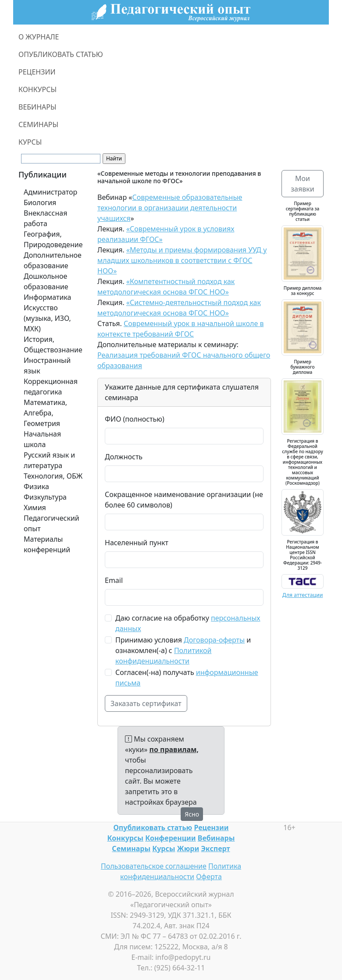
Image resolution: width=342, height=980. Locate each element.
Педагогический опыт (52, 523)
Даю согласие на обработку (188, 623)
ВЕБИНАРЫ (37, 107)
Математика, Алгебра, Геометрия (45, 413)
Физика (36, 486)
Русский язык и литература (49, 460)
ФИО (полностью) (135, 419)
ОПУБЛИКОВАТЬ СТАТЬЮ (61, 54)
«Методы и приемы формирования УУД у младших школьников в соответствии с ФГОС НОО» (182, 260)
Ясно (192, 814)
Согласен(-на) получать (187, 678)
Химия (35, 508)
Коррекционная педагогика (51, 387)
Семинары (131, 849)
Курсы (164, 849)
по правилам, (174, 749)
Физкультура (45, 497)
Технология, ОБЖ (53, 476)
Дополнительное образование (53, 260)
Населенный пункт (137, 543)
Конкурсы (125, 838)
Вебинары (216, 838)
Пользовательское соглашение (154, 866)
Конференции (170, 838)
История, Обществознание (53, 344)
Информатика (47, 297)
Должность (124, 457)
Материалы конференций (47, 544)
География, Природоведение (53, 239)
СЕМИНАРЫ (38, 124)
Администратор (50, 192)
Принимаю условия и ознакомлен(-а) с (183, 650)
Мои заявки (302, 184)
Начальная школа (42, 439)
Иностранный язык (47, 366)
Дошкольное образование (46, 281)
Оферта (209, 877)
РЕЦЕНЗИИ (37, 72)
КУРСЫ (30, 142)
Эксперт (215, 849)
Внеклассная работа (45, 218)
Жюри (188, 849)
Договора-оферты (214, 640)
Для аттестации (303, 595)
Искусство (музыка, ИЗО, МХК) (47, 318)
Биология (40, 202)
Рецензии (211, 827)
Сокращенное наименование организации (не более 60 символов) (184, 500)
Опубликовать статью (153, 827)
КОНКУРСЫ (37, 89)
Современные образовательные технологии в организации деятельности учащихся (170, 208)
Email (114, 580)
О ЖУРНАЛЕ (39, 37)
